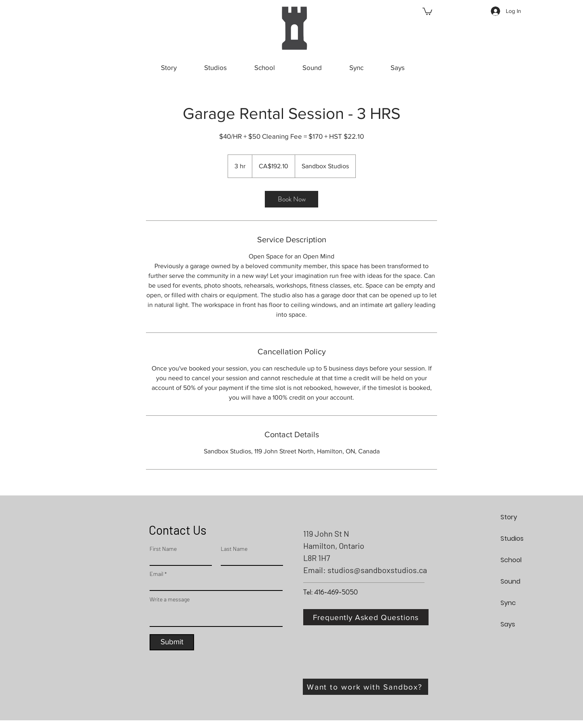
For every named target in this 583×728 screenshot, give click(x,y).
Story (509, 517)
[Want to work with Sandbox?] (365, 687)
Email (156, 574)
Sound (510, 581)
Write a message (170, 599)
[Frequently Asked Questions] (366, 617)
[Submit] (172, 642)
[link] (291, 199)
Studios (512, 539)
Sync (508, 603)
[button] (427, 11)
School (511, 560)
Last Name (234, 549)
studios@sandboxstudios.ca (377, 570)
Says (508, 624)
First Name (163, 549)
